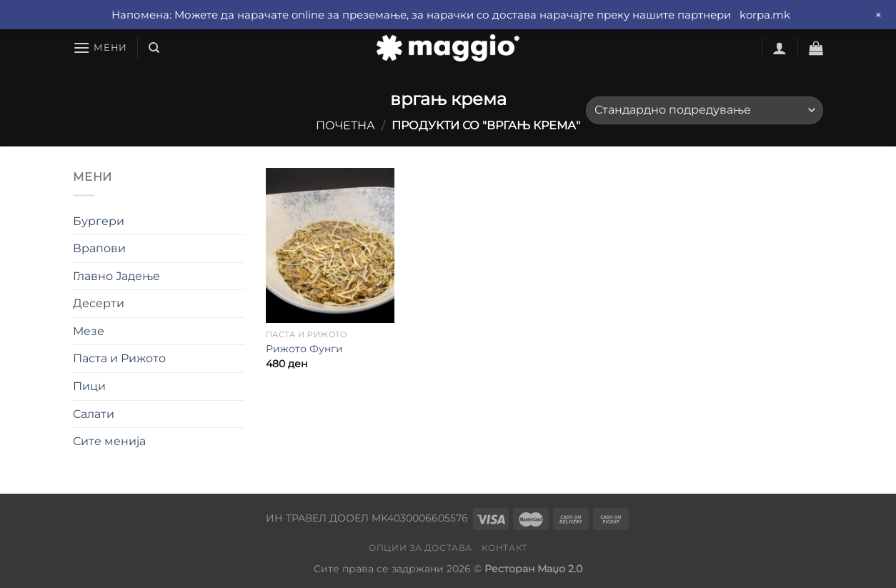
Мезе (89, 331)
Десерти (99, 303)
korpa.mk (765, 15)
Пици (89, 386)
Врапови (99, 248)
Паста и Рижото (119, 358)
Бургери (99, 221)
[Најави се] (780, 48)
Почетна (345, 125)
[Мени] (100, 48)
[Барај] (154, 48)
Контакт (504, 548)
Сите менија (109, 441)
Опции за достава (420, 548)
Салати (94, 414)
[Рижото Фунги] (330, 245)
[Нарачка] (705, 110)
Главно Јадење (116, 276)
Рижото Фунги (304, 349)
